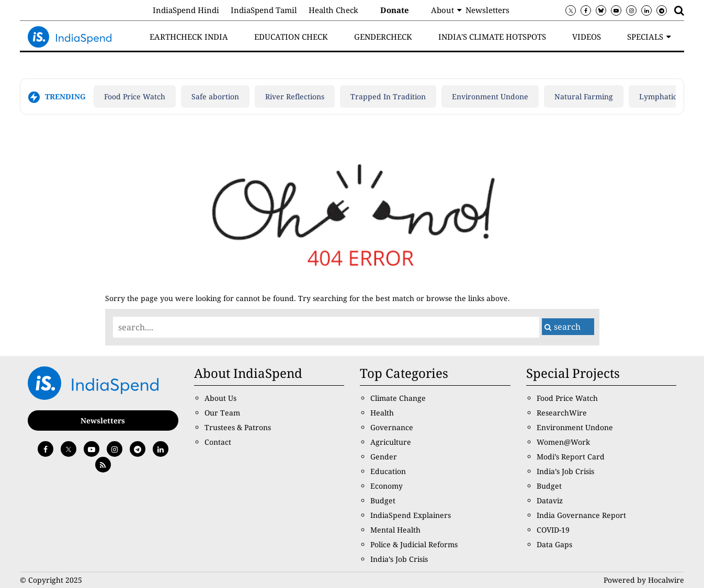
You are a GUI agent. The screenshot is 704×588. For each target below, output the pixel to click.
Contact (218, 442)
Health (382, 413)
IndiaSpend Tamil (264, 10)
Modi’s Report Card (571, 457)
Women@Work (563, 442)
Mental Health (395, 530)
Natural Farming (584, 96)
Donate (395, 10)
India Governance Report (581, 515)
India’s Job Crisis (399, 559)
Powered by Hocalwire (644, 580)
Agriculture (391, 442)
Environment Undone (490, 96)
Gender (384, 457)
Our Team (222, 413)
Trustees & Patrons (238, 427)
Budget (383, 500)
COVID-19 (553, 530)
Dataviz (550, 500)
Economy (387, 486)
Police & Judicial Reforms (414, 544)
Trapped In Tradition (388, 96)
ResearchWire (562, 413)
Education (388, 471)
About (442, 10)
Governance (392, 427)
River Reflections (295, 96)
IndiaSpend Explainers (411, 515)
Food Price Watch (135, 96)
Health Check (333, 10)
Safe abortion (215, 96)
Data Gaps (554, 544)
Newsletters (487, 10)
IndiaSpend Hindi (186, 10)
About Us (220, 398)
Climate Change (398, 398)
